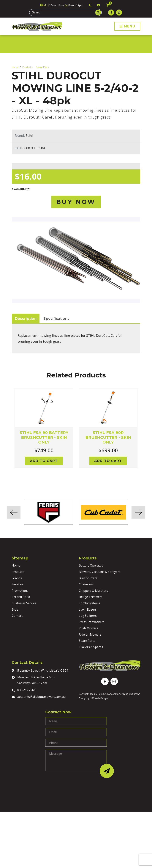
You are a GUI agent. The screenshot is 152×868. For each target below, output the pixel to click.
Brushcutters (88, 578)
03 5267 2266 (24, 690)
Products (27, 67)
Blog (15, 609)
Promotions (20, 591)
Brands (17, 578)
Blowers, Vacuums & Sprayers (100, 572)
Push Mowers (88, 628)
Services (17, 584)
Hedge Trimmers (91, 597)
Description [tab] (26, 318)
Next (143, 433)
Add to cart (44, 461)
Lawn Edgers (88, 609)
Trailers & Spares (91, 647)
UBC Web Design (99, 698)
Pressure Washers (92, 622)
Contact (17, 616)
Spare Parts (42, 67)
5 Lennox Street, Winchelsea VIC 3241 (41, 671)
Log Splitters (88, 616)
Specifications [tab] (56, 318)
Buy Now (76, 202)
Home (15, 67)
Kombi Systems (89, 603)
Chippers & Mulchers (93, 591)
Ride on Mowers (90, 634)
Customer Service (24, 603)
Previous (9, 433)
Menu (127, 26)
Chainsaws (86, 584)
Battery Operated (91, 565)
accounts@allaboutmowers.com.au (39, 697)
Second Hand (21, 597)
